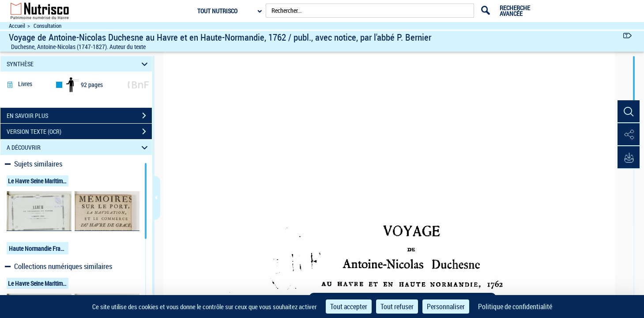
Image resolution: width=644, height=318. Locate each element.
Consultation (47, 26)
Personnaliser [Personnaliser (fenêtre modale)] (446, 307)
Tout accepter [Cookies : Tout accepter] (349, 307)
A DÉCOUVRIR (78, 147)
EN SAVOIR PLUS (79, 116)
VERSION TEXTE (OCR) (79, 132)
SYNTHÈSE (78, 64)
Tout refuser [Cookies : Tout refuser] (397, 307)
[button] (629, 112)
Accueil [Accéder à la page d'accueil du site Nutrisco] (17, 26)
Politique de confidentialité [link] (515, 307)
